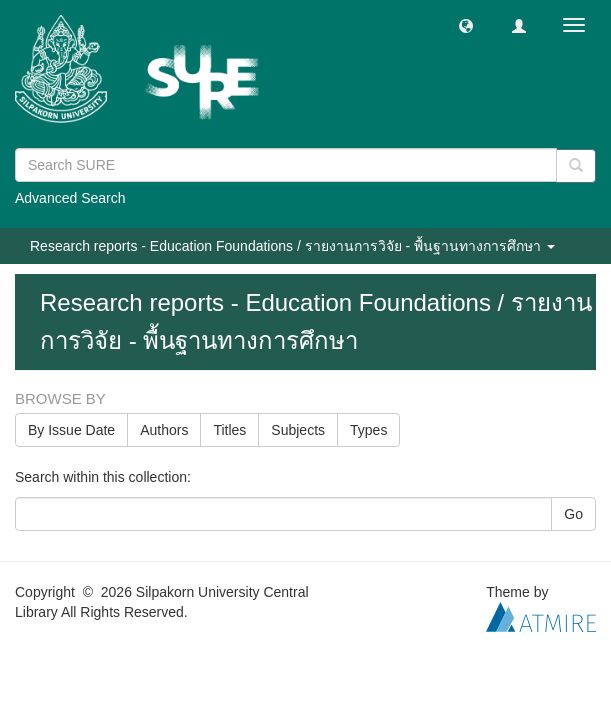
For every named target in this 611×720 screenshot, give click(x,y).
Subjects (298, 430)
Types (368, 430)
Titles (229, 430)
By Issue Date (71, 430)
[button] (466, 25)
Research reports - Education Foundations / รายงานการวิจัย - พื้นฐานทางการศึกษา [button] (292, 246)
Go (573, 514)
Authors (164, 430)
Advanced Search (70, 198)
